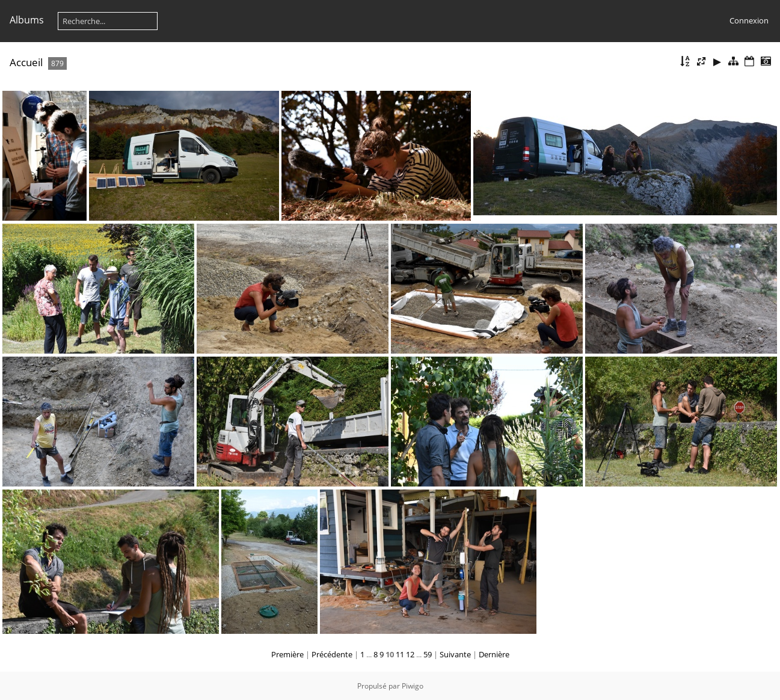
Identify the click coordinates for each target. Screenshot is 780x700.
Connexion (749, 20)
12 (410, 654)
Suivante (455, 654)
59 (428, 654)
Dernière (494, 654)
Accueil (26, 62)
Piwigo (413, 686)
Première (287, 654)
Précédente (332, 654)
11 (400, 654)
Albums (27, 20)
